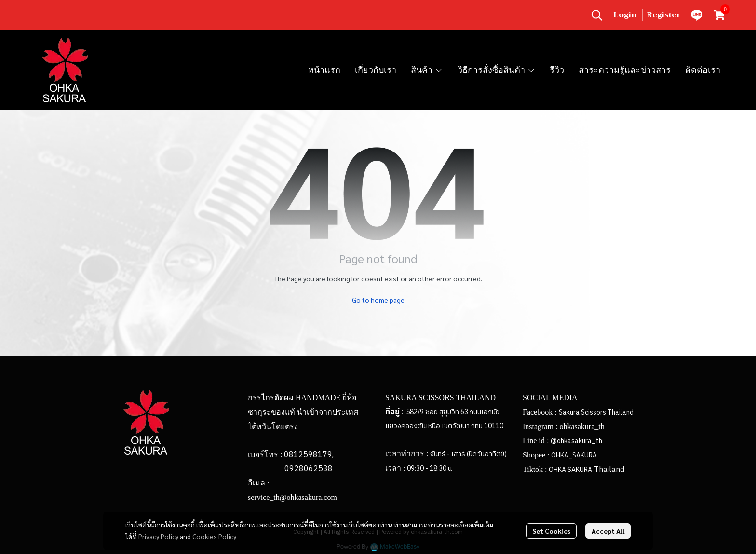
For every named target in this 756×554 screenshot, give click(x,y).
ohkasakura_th (582, 426)
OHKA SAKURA (570, 470)
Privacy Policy (158, 536)
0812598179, (309, 455)
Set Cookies (551, 531)
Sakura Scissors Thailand (596, 412)
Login (625, 15)
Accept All (608, 531)
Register (664, 15)
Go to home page (378, 300)
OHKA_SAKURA (574, 455)
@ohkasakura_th (576, 441)
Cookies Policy (214, 536)
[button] (597, 15)
